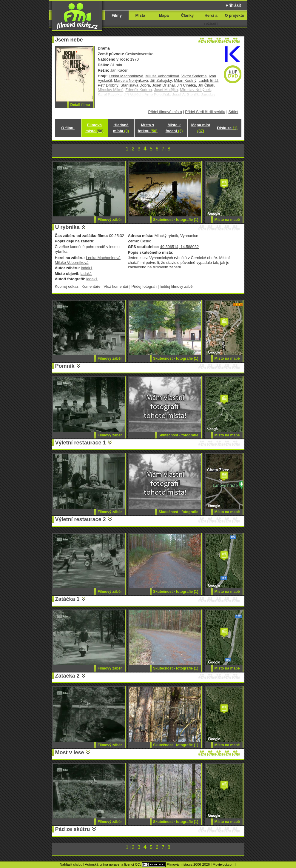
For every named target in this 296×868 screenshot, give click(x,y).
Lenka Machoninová (126, 76)
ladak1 (87, 268)
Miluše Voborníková (162, 76)
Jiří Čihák (206, 85)
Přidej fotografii (144, 286)
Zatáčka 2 (67, 676)
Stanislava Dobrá (135, 85)
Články (187, 15)
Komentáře (91, 286)
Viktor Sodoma (194, 76)
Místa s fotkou (147, 128)
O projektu (235, 15)
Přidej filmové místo (165, 112)
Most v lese (70, 752)
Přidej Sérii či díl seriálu (205, 112)
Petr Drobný (108, 85)
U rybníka (67, 227)
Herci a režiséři (211, 19)
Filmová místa (94, 128)
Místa (140, 15)
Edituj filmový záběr (177, 286)
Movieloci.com (224, 864)
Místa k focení (174, 128)
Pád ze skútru (73, 829)
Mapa (164, 15)
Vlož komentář (116, 286)
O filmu (68, 128)
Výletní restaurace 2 (81, 519)
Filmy (117, 15)
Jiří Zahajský (161, 80)
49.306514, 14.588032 (179, 247)
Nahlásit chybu (71, 864)
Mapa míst (201, 128)
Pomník (65, 366)
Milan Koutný (185, 80)
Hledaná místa (121, 128)
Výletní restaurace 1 (81, 443)
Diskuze (227, 128)
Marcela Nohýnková (131, 80)
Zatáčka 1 (67, 599)
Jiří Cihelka (186, 85)
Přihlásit (233, 5)
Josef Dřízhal (164, 85)
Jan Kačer (119, 70)
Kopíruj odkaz (67, 286)
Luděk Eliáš (208, 80)
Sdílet (233, 112)
